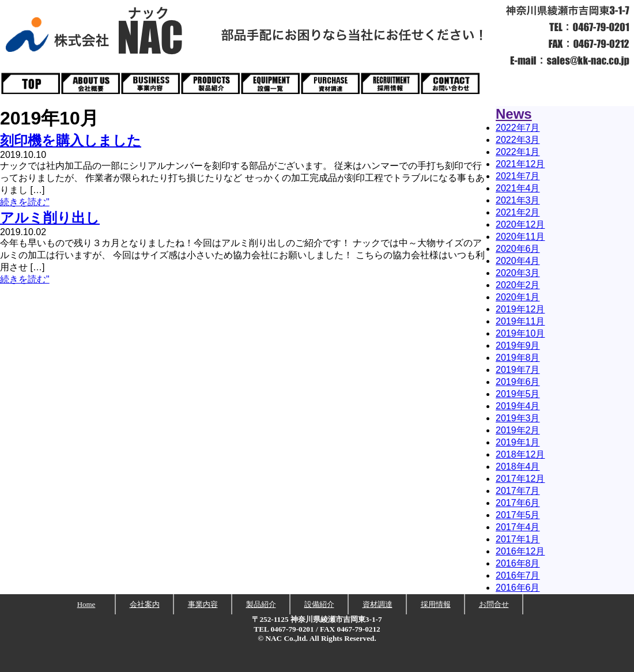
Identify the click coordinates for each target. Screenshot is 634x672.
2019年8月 (518, 358)
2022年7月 (518, 128)
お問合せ (494, 604)
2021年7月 (518, 176)
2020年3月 (518, 273)
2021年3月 (518, 200)
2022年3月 (518, 140)
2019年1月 (518, 442)
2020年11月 (520, 237)
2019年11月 (520, 321)
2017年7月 (518, 491)
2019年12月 (520, 309)
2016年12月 (520, 551)
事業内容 (203, 604)
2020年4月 (518, 261)
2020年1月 (518, 297)
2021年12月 (520, 164)
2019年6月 (518, 382)
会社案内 (145, 604)
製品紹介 (261, 604)
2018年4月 (518, 467)
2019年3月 (518, 418)
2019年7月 (518, 370)
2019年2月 (518, 430)
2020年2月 (518, 285)
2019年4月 (518, 406)
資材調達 (378, 604)
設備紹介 (319, 604)
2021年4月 (518, 188)
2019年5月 (518, 394)
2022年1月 (518, 152)
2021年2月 (518, 212)
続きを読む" (25, 202)
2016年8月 (518, 563)
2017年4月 (518, 527)
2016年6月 (518, 588)
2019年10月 (520, 333)
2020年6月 (518, 249)
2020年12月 (520, 224)
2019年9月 (518, 346)
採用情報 (436, 604)
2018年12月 (520, 454)
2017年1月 (518, 539)
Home (86, 604)
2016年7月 (518, 575)
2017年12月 (520, 479)
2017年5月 (518, 515)
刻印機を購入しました (71, 140)
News (514, 114)
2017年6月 (518, 503)
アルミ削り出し (50, 218)
